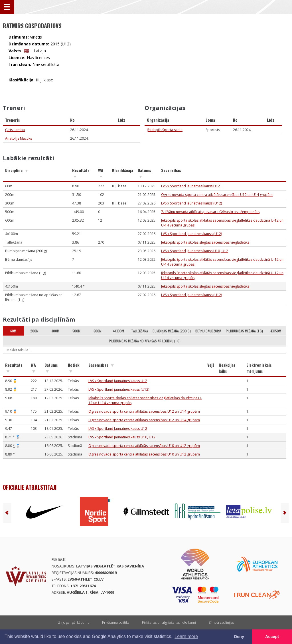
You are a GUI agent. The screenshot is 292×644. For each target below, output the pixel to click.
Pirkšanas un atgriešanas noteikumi (169, 622)
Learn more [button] (186, 636)
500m (76, 331)
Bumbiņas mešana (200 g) (172, 331)
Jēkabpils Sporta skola (165, 130)
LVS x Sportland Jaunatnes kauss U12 (190, 186)
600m (98, 331)
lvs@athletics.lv (86, 579)
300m (55, 331)
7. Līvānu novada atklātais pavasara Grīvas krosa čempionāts (210, 212)
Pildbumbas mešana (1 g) (244, 331)
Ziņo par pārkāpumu (74, 622)
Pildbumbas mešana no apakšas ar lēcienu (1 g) (145, 341)
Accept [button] (272, 637)
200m (34, 331)
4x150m (276, 331)
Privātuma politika (116, 622)
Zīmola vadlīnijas (221, 622)
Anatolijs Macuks (19, 138)
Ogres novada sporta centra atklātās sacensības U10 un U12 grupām (144, 446)
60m (13, 331)
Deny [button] (239, 637)
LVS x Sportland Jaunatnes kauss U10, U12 (195, 251)
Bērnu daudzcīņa (208, 331)
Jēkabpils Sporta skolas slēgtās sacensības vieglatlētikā (205, 242)
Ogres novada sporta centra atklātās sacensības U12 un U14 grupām (217, 195)
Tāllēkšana (140, 331)
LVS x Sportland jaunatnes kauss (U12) (191, 203)
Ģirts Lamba (15, 130)
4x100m (118, 331)
